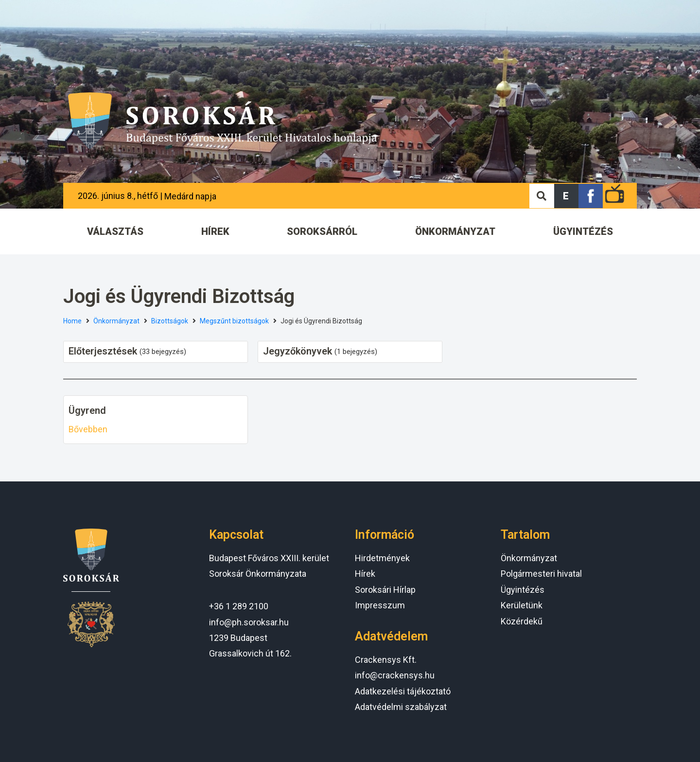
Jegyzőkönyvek (297, 351)
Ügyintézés (523, 590)
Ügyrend (87, 410)
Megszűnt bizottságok (234, 321)
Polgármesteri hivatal (541, 574)
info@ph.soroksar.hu (249, 622)
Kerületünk (522, 605)
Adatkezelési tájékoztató (403, 691)
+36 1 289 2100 (239, 606)
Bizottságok (170, 321)
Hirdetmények (382, 558)
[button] (566, 196)
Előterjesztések (103, 351)
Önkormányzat (116, 321)
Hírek (365, 574)
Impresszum (380, 605)
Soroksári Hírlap (385, 590)
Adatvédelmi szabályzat (401, 707)
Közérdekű (522, 621)
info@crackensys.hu (395, 675)
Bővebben (88, 429)
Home (72, 321)
